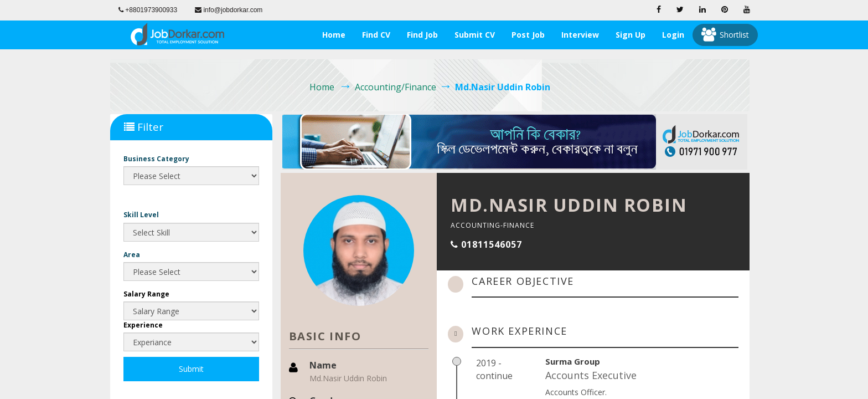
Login (673, 35)
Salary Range (146, 294)
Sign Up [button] (631, 35)
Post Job (528, 35)
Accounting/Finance (396, 87)
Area (132, 255)
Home (334, 35)
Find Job (422, 35)
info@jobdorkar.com (229, 10)
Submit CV (475, 35)
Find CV (376, 35)
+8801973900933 (148, 10)
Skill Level (141, 215)
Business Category (156, 159)
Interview (580, 35)
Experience (143, 325)
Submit (191, 369)
